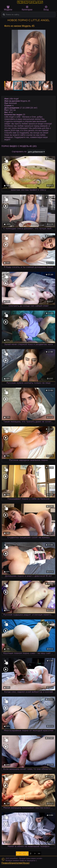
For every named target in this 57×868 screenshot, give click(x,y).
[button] (50, 32)
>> (39, 853)
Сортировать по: (19, 152)
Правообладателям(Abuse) (16, 863)
